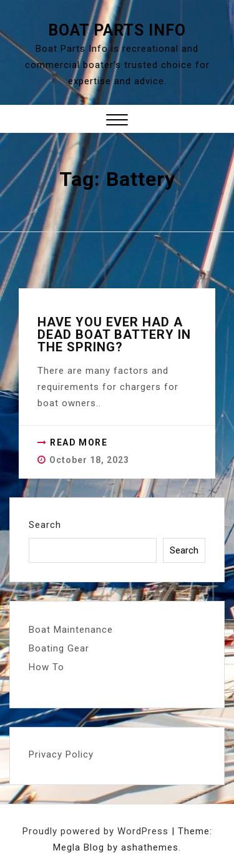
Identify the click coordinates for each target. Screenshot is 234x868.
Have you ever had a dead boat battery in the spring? (114, 334)
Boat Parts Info (117, 30)
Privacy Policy (61, 754)
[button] (117, 121)
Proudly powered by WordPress (97, 831)
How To (46, 667)
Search (45, 525)
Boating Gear (59, 648)
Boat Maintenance (71, 630)
